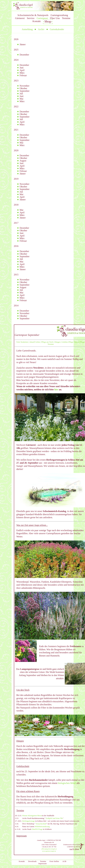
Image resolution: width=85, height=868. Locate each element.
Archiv (41, 29)
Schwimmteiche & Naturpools (33, 15)
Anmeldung (27, 29)
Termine (66, 18)
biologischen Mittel (67, 783)
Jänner (23, 44)
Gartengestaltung (59, 15)
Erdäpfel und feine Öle (54, 818)
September (25, 91)
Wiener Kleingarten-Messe (32, 816)
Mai (22, 99)
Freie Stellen (54, 861)
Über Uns (55, 18)
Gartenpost (42, 18)
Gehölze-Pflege (68, 342)
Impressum (43, 864)
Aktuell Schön (35, 342)
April (22, 70)
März (22, 73)
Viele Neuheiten (22, 342)
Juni (22, 68)
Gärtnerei (20, 18)
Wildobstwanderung (42, 827)
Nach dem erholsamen (27, 356)
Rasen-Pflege (79, 342)
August (23, 161)
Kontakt (37, 21)
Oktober (23, 88)
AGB (64, 861)
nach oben (76, 847)
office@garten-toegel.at (49, 849)
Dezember (24, 55)
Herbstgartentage (28, 821)
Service (31, 18)
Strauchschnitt (41, 824)
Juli (21, 94)
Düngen (57, 342)
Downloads (32, 861)
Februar (23, 75)
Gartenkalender (57, 29)
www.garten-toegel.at (49, 851)
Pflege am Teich (47, 342)
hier (56, 389)
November (25, 86)
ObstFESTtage (37, 829)
